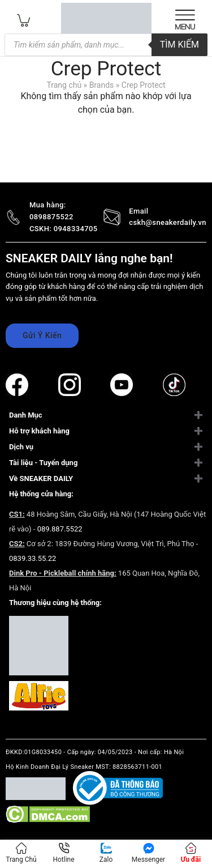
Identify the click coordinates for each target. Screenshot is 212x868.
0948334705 (76, 229)
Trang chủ (64, 85)
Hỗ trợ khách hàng (39, 431)
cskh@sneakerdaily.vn (168, 222)
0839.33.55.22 (33, 558)
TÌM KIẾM (179, 44)
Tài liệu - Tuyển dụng (43, 463)
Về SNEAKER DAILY (41, 478)
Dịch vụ (21, 447)
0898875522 (51, 217)
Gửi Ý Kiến (42, 335)
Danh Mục (26, 415)
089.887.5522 (60, 529)
